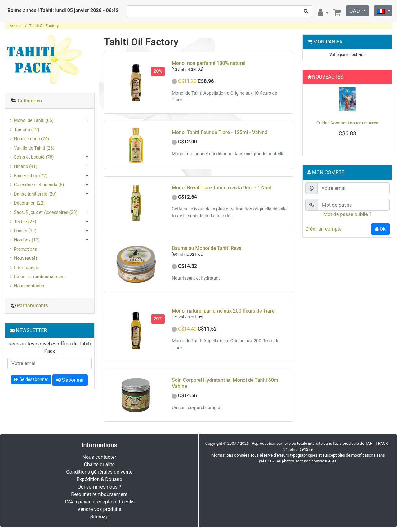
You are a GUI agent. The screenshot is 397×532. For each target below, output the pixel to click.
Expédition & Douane (99, 479)
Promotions (26, 249)
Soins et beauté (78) (34, 157)
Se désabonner (31, 379)
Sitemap (99, 517)
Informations (27, 268)
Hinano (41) (26, 167)
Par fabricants (32, 306)
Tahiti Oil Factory (44, 26)
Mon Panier (328, 42)
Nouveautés (26, 258)
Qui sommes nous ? (99, 487)
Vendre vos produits (100, 509)
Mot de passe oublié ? (347, 214)
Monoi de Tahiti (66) (34, 121)
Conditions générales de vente (99, 472)
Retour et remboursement (39, 277)
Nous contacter (29, 286)
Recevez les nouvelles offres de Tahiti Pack (50, 347)
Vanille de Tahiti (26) (34, 148)
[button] (312, 118)
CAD (355, 11)
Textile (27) (25, 222)
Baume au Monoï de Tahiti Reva (207, 248)
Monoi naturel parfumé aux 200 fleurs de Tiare (223, 311)
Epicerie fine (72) (31, 176)
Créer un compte (323, 229)
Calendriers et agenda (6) (39, 185)
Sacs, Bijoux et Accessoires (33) (46, 212)
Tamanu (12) (27, 130)
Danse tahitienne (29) (35, 194)
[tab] (50, 101)
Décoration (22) (29, 203)
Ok (380, 229)
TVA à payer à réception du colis (99, 502)
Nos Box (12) (27, 240)
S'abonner (70, 380)
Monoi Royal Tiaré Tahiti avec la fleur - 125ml (222, 188)
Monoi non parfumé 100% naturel (209, 63)
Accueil (16, 26)
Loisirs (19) (25, 231)
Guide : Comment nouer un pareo (347, 123)
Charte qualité (99, 464)
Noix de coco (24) (31, 139)
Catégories (30, 101)
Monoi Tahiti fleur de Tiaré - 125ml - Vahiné (220, 132)
